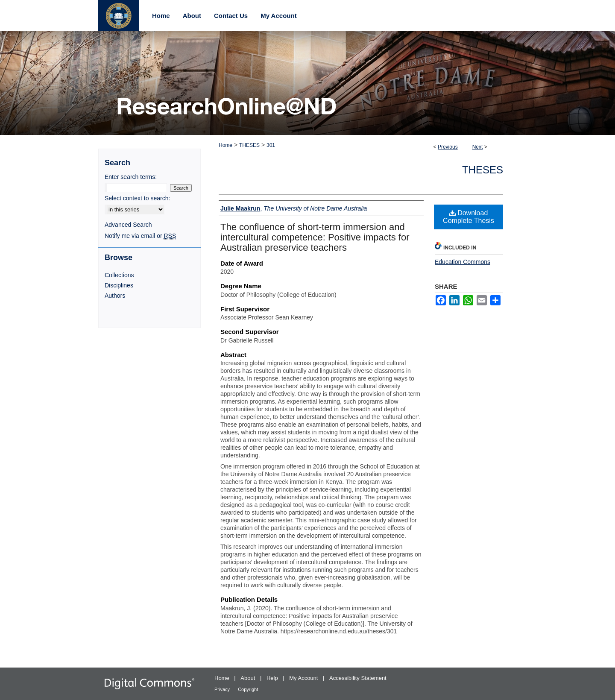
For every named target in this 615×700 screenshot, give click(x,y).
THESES (249, 145)
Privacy (223, 689)
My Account (304, 678)
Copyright (248, 689)
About (249, 678)
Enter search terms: (131, 177)
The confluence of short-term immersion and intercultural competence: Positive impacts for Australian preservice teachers (315, 237)
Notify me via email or (140, 236)
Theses (483, 170)
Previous (448, 147)
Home (225, 145)
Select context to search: (137, 198)
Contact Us (231, 16)
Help (273, 678)
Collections (119, 275)
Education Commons (463, 262)
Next (478, 147)
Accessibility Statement (358, 678)
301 (271, 145)
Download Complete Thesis (469, 217)
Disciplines (119, 285)
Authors (115, 296)
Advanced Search (128, 225)
